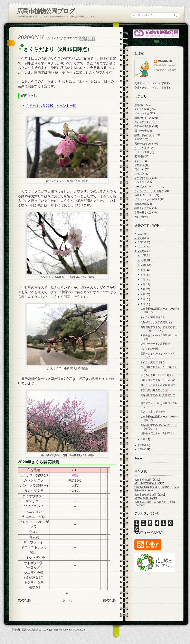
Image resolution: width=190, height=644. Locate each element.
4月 (143, 294)
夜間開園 (139, 156)
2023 (141, 238)
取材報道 (139, 165)
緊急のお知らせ (143, 144)
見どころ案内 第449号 (153, 412)
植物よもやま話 (143, 208)
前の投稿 (110, 600)
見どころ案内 (142, 109)
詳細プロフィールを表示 (165, 70)
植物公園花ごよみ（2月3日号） (158, 433)
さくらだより (58, 38)
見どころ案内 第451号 (153, 317)
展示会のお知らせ (144, 122)
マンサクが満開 (149, 349)
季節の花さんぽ (143, 212)
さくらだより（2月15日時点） (157, 375)
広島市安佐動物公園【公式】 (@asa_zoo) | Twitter (150, 496)
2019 (141, 445)
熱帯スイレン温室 (144, 195)
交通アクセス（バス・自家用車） (153, 83)
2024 (141, 234)
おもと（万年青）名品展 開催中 (158, 385)
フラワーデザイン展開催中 (155, 344)
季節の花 (72, 38)
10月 (144, 265)
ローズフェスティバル (147, 187)
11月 (144, 260)
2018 (141, 449)
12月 (144, 255)
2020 (141, 251)
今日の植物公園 (143, 126)
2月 (143, 304)
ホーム (67, 600)
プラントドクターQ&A (147, 200)
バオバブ (139, 174)
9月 (143, 270)
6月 (143, 285)
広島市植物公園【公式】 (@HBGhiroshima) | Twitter (149, 481)
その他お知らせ (143, 178)
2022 (141, 242)
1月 (143, 439)
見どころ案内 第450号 (153, 362)
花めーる (139, 169)
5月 (143, 289)
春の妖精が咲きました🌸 (154, 390)
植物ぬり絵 (141, 204)
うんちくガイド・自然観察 (149, 191)
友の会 (138, 161)
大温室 (138, 139)
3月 (143, 299)
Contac (156, 42)
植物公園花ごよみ (144, 135)
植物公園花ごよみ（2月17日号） (159, 380)
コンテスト (141, 182)
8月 (143, 275)
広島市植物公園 (165, 61)
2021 (141, 247)
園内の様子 (141, 131)
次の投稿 (25, 600)
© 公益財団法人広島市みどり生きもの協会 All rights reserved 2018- (49, 630)
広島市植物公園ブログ (46, 11)
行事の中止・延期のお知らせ (156, 322)
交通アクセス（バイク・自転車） (153, 88)
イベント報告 (142, 152)
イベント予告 (142, 113)
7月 (143, 280)
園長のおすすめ (143, 118)
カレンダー (141, 217)
